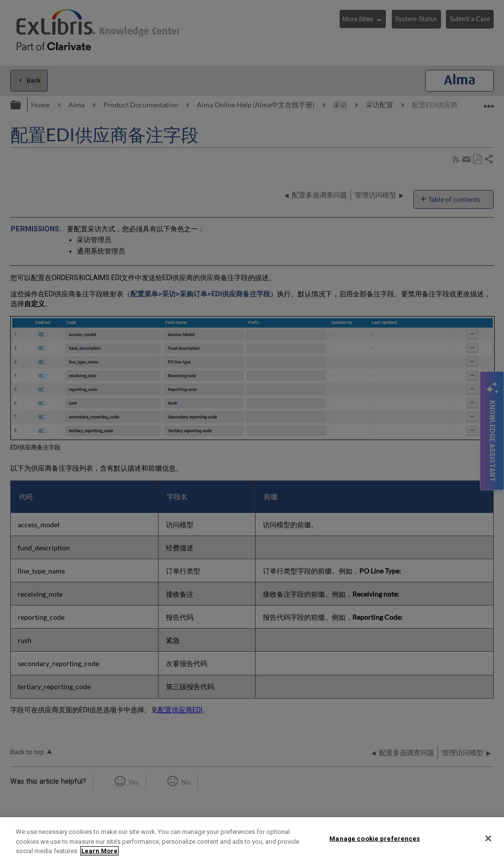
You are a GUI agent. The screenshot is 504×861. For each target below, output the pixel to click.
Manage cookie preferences (375, 838)
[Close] (488, 838)
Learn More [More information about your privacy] (99, 851)
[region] (252, 839)
